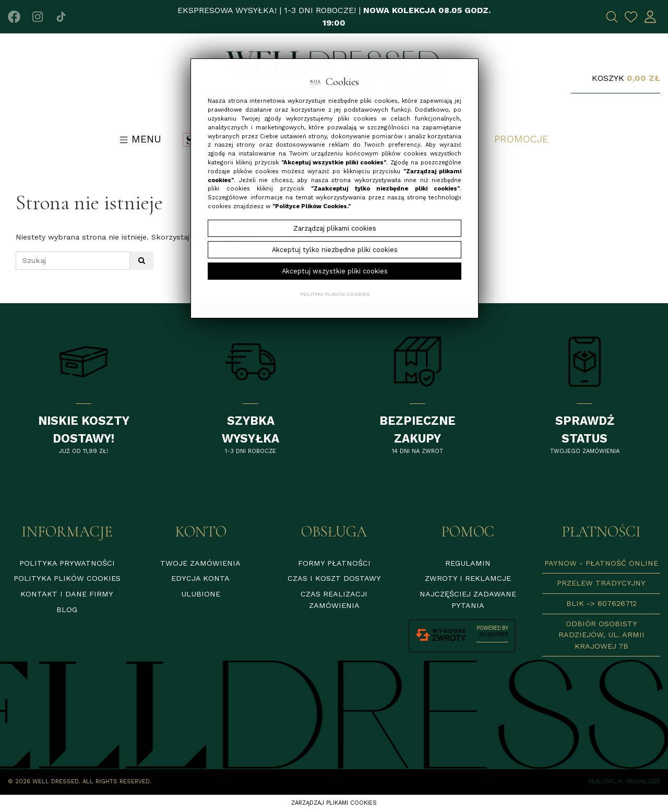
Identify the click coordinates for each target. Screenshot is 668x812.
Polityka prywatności (67, 563)
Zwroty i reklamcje (468, 578)
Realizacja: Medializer (624, 781)
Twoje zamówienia (200, 563)
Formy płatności (334, 563)
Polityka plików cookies (67, 578)
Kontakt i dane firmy (67, 594)
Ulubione (201, 594)
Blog (67, 610)
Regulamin (468, 563)
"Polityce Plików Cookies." (312, 206)
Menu (140, 139)
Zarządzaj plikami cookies (334, 803)
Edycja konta (200, 578)
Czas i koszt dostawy (334, 578)
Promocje (521, 139)
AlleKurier (494, 634)
